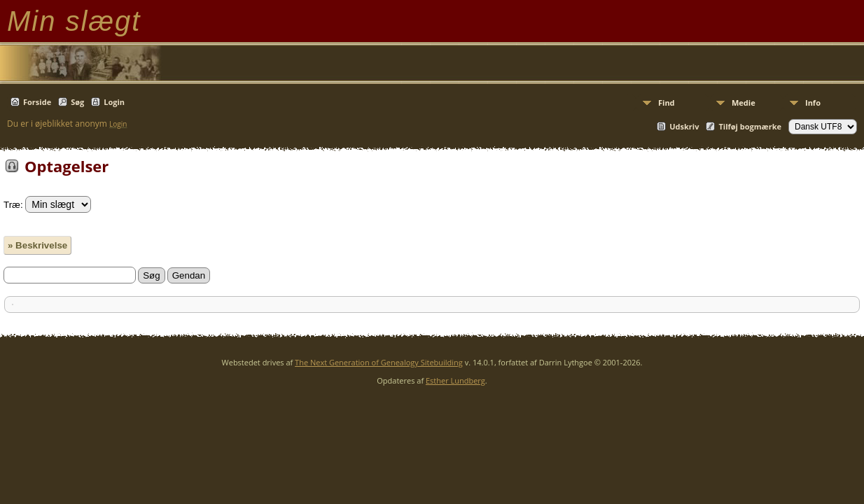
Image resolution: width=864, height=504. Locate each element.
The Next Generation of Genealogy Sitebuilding (379, 362)
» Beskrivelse (37, 245)
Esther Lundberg (455, 380)
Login (114, 102)
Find (667, 103)
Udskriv (684, 126)
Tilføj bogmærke (750, 126)
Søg (77, 102)
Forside (37, 102)
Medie (744, 103)
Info (813, 103)
